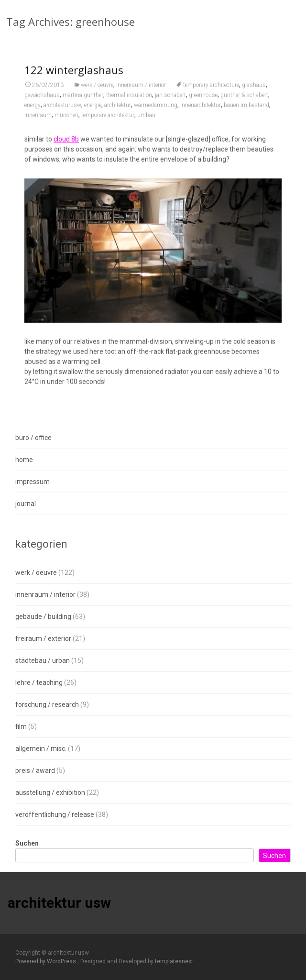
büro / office (33, 438)
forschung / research (47, 705)
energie (93, 112)
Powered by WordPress (46, 961)
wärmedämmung (156, 112)
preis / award (35, 771)
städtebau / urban (43, 661)
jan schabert (170, 102)
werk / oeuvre (97, 92)
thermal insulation (129, 102)
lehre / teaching (39, 683)
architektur (118, 112)
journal (26, 504)
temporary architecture (211, 92)
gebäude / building (43, 617)
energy (33, 112)
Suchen (27, 843)
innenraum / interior (141, 92)
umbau (146, 122)
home (24, 460)
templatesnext (174, 961)
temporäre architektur (108, 122)
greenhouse (203, 102)
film (21, 727)
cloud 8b (66, 146)
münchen (66, 122)
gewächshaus (42, 102)
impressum (33, 482)
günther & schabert (244, 102)
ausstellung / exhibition (50, 793)
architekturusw (62, 112)
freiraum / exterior (43, 639)
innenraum (38, 122)
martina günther (83, 102)
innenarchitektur (201, 112)
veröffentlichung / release (55, 815)
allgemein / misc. (41, 749)
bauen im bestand (246, 112)
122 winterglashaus (74, 77)
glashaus (254, 92)
